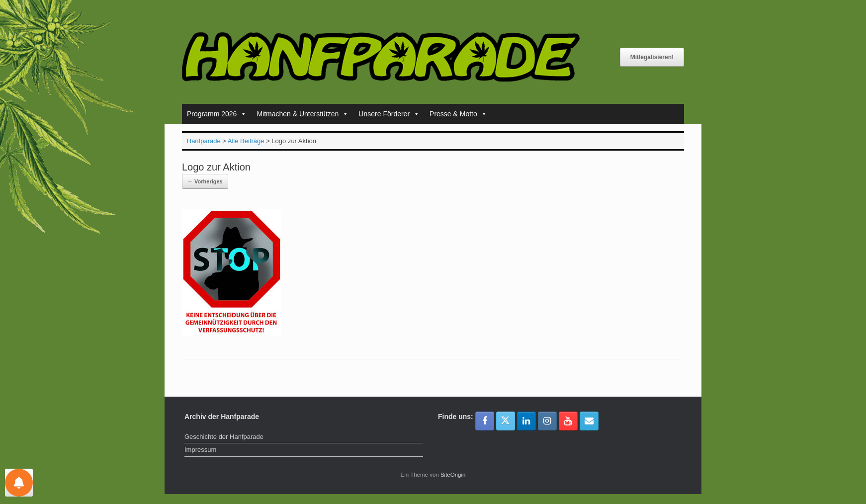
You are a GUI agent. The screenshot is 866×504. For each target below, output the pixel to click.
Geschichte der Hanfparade (224, 437)
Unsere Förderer (389, 114)
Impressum (200, 450)
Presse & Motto (458, 114)
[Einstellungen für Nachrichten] (19, 483)
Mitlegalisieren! (652, 57)
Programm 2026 (217, 114)
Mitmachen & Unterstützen (303, 114)
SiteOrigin (453, 475)
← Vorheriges (205, 181)
